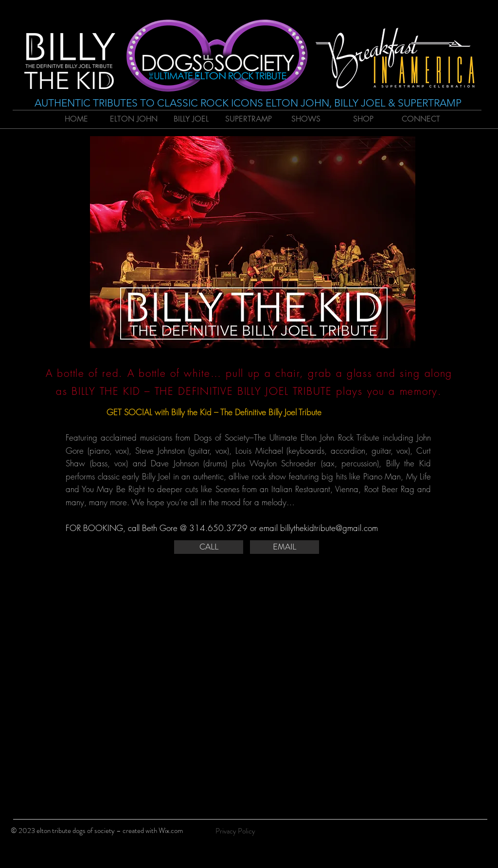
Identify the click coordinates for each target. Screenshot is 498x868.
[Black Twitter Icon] (462, 833)
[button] (253, 242)
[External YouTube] (248, 671)
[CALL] (209, 547)
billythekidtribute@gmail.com (329, 528)
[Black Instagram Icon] (479, 833)
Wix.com (171, 831)
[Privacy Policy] (235, 831)
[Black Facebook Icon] (445, 833)
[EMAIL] (285, 547)
